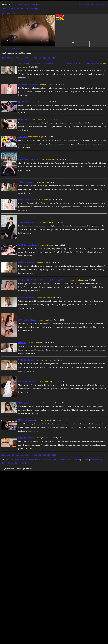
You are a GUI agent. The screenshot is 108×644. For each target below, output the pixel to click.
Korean (33, 4)
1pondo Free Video (8, 14)
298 (44, 58)
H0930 (17, 463)
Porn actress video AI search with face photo (91, 4)
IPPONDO (76, 459)
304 (18, 58)
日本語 (40, 4)
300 (35, 58)
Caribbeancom (65, 459)
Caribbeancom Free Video (11, 49)
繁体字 (20, 4)
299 (40, 58)
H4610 (4, 463)
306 (9, 58)
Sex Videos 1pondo (51, 459)
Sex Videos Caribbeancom (15, 459)
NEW (3, 58)
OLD (54, 58)
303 (22, 58)
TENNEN (85, 459)
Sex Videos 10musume (34, 459)
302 (26, 58)
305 (13, 58)
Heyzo (10, 463)
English (13, 4)
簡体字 (27, 4)
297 (49, 58)
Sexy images (26, 463)
